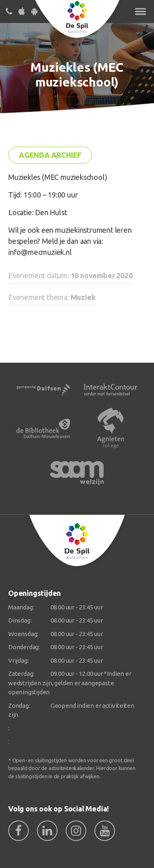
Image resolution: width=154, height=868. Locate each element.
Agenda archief (50, 155)
